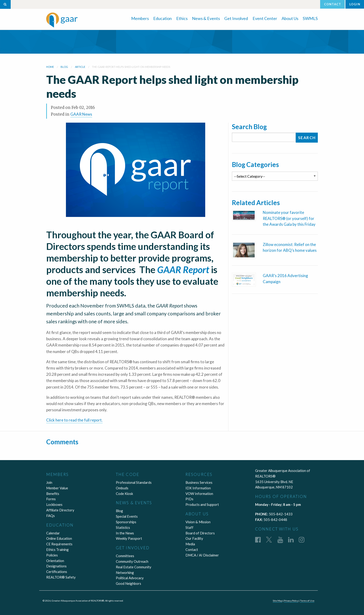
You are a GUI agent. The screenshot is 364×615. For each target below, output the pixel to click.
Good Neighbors (128, 583)
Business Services (199, 482)
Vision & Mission (198, 522)
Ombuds (122, 488)
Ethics (182, 18)
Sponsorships (126, 522)
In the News (125, 533)
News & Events (206, 18)
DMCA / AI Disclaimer (202, 555)
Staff (189, 527)
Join (49, 482)
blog (64, 67)
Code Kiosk (124, 494)
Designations (56, 566)
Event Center (265, 18)
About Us (290, 18)
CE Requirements (59, 544)
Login (355, 4)
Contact (333, 4)
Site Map (278, 601)
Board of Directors (200, 533)
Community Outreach (132, 561)
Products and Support (202, 504)
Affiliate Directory (60, 510)
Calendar (53, 533)
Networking (125, 572)
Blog (119, 511)
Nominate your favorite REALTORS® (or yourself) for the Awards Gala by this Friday (289, 218)
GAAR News (81, 114)
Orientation (55, 561)
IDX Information (198, 488)
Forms (51, 499)
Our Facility (194, 538)
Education (162, 18)
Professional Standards (134, 482)
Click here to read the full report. (74, 420)
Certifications (57, 572)
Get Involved (236, 18)
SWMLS (310, 18)
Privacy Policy (291, 601)
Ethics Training (57, 550)
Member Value (57, 488)
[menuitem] (140, 18)
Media (190, 544)
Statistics (123, 527)
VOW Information (199, 494)
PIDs (189, 499)
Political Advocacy (130, 578)
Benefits (53, 494)
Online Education (59, 538)
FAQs (50, 516)
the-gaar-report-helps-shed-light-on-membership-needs (131, 67)
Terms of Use (307, 601)
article (80, 67)
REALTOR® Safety (61, 577)
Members (140, 18)
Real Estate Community (134, 567)
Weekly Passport (129, 538)
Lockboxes (54, 504)
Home (50, 67)
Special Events (127, 516)
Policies (52, 555)
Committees (125, 556)
